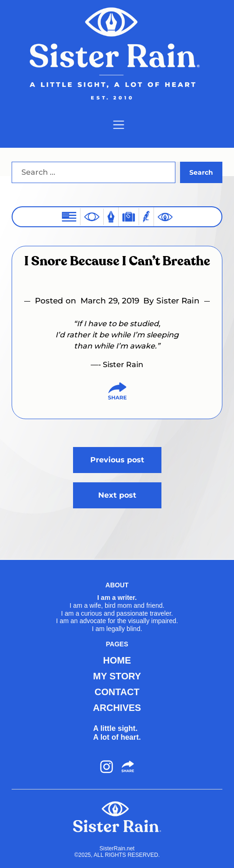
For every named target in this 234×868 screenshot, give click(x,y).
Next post (117, 495)
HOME (117, 660)
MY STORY (117, 676)
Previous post (117, 460)
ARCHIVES (117, 708)
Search (201, 172)
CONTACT (117, 692)
